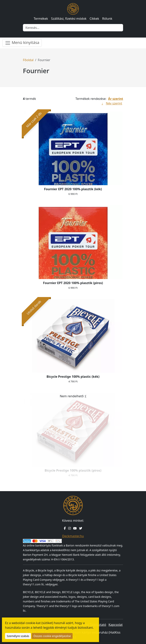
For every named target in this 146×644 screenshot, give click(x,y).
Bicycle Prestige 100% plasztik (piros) (73, 470)
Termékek (41, 19)
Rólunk (107, 19)
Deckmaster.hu (73, 536)
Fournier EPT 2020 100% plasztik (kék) (73, 189)
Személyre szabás (18, 636)
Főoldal (28, 60)
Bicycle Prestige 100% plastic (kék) (73, 377)
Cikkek (94, 19)
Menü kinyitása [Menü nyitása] (22, 43)
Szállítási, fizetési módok (69, 19)
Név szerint (114, 103)
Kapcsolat (116, 625)
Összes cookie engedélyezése (52, 636)
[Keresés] (73, 28)
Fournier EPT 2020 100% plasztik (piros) (73, 283)
